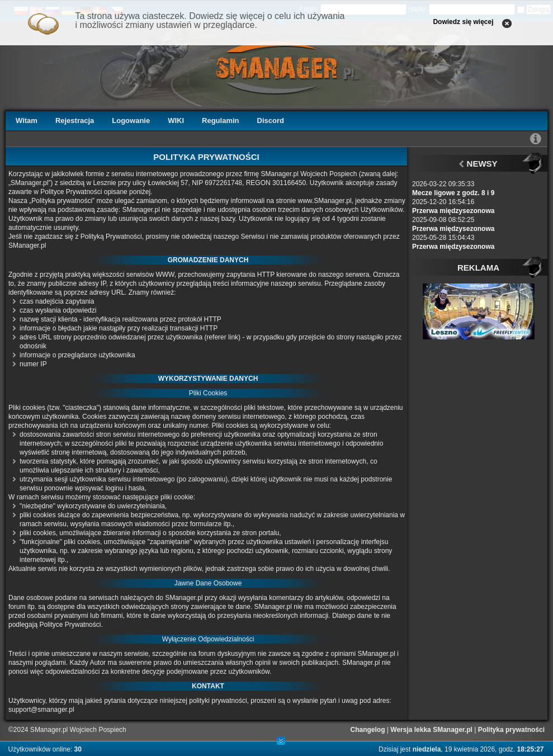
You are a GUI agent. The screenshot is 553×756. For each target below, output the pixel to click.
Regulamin (220, 121)
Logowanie (131, 121)
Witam (27, 121)
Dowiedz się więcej (463, 22)
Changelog (368, 730)
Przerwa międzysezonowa (453, 211)
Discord (271, 121)
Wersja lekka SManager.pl (431, 730)
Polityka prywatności (511, 730)
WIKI (176, 121)
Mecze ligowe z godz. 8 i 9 (453, 193)
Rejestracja (75, 121)
